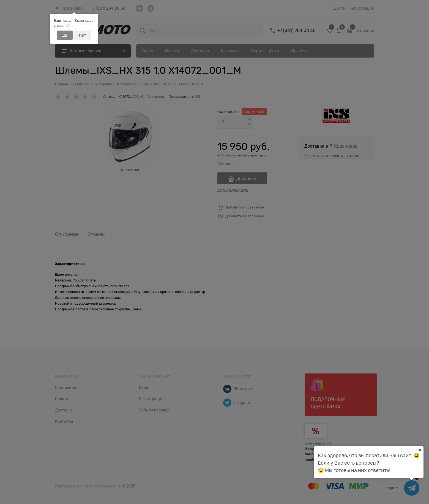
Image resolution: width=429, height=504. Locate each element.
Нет (82, 35)
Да (65, 35)
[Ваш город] (420, 450)
